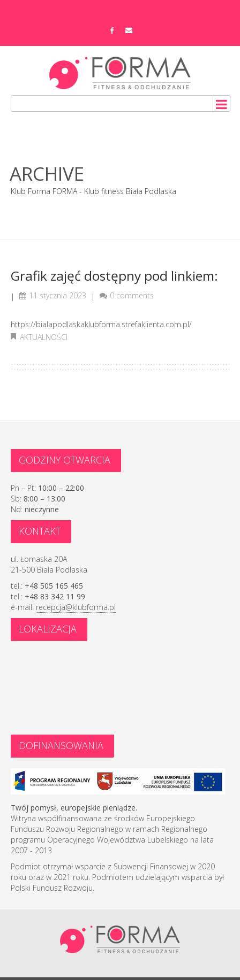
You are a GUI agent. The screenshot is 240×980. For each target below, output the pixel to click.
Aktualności (44, 337)
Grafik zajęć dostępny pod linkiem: (114, 276)
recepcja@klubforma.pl (76, 607)
